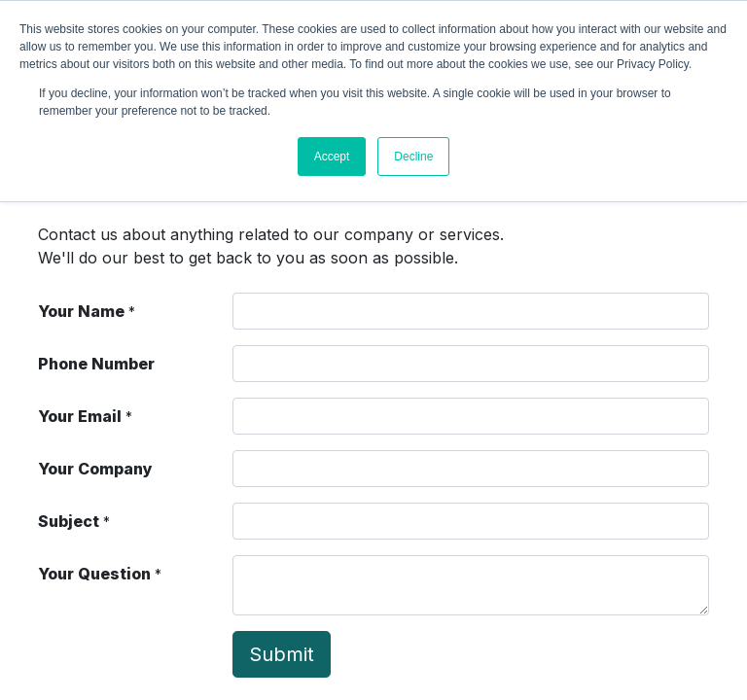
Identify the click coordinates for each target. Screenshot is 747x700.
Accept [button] (332, 157)
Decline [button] (413, 157)
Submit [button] (282, 654)
